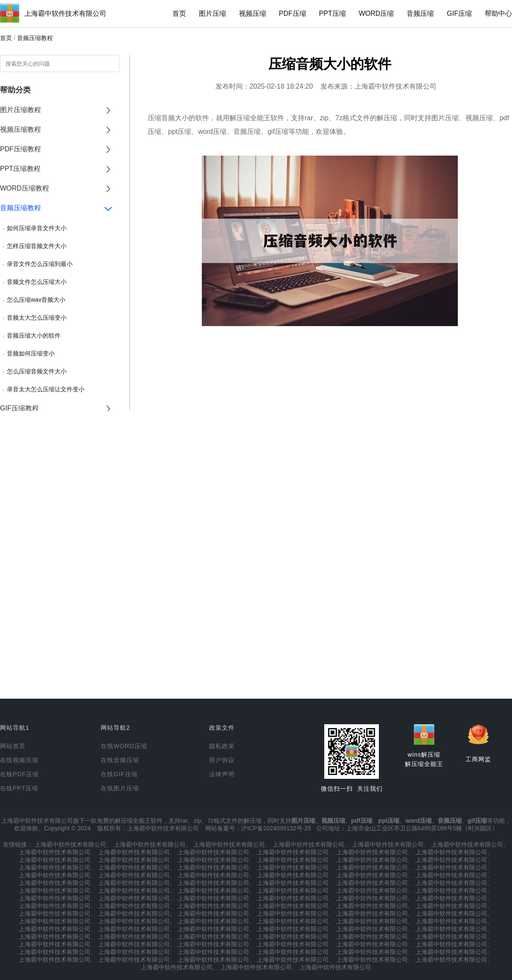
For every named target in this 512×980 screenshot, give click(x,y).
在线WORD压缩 (124, 746)
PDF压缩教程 (20, 149)
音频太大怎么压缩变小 (37, 318)
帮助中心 (498, 13)
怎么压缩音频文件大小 (37, 371)
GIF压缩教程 (19, 408)
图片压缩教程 (20, 110)
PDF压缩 (293, 13)
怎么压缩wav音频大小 (36, 300)
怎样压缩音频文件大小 (37, 246)
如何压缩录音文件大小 (37, 228)
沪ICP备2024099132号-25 (276, 828)
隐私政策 (222, 746)
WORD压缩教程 (25, 188)
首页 (179, 13)
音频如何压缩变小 (31, 353)
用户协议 (222, 760)
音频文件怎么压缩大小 (37, 282)
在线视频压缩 (19, 760)
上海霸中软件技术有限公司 (65, 13)
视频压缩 (253, 13)
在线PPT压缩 (19, 788)
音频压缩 (420, 13)
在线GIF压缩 (119, 774)
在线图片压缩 (120, 788)
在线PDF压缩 (19, 774)
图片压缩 (212, 13)
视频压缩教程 (20, 129)
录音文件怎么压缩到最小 (40, 264)
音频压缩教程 (35, 38)
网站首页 (13, 746)
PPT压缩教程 (20, 169)
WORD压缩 (377, 13)
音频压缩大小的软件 (34, 335)
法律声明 (222, 774)
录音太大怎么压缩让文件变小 (46, 389)
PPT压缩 (333, 13)
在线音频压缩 (120, 760)
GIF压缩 (459, 13)
